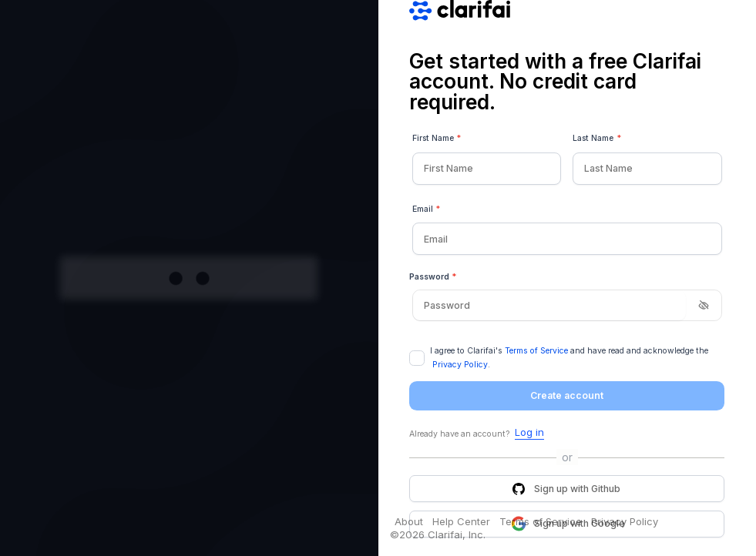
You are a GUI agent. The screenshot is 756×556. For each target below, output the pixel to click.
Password (433, 277)
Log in (529, 432)
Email (427, 209)
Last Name (597, 139)
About (409, 521)
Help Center (461, 521)
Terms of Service (536, 351)
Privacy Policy (460, 365)
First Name (437, 139)
